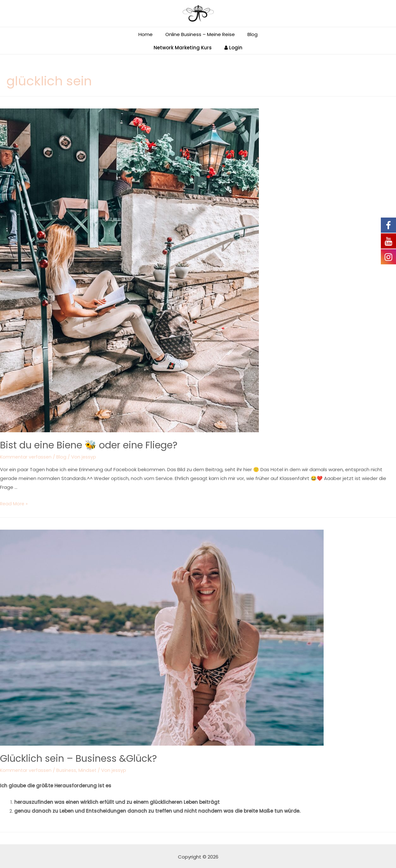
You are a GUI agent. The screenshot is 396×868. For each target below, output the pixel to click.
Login (232, 46)
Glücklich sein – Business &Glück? (78, 757)
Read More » (14, 502)
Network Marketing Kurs (184, 46)
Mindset (90, 769)
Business (68, 769)
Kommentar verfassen (27, 455)
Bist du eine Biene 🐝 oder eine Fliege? (89, 444)
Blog (63, 455)
